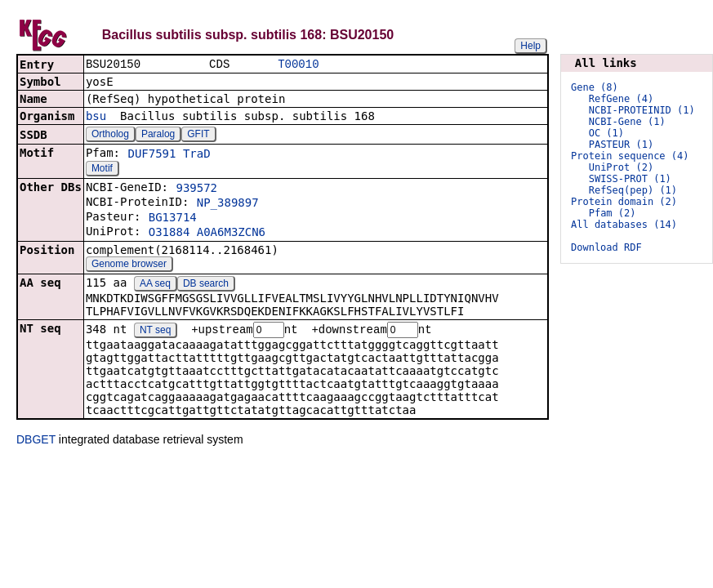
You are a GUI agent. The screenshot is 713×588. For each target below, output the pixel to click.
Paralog (158, 136)
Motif (102, 170)
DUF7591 (152, 155)
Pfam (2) (613, 213)
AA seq (155, 285)
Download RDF (606, 247)
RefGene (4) (621, 99)
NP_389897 (228, 204)
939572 (196, 189)
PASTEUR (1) (621, 145)
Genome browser (129, 265)
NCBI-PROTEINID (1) (642, 110)
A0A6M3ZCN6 (231, 234)
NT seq (155, 332)
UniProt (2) (621, 167)
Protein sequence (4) (630, 156)
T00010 (298, 65)
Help (530, 46)
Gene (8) (595, 87)
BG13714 (173, 219)
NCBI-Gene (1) (627, 122)
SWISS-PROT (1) (630, 179)
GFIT (198, 136)
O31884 (169, 234)
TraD (197, 155)
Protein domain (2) (624, 202)
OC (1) (606, 133)
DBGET (36, 442)
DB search (206, 285)
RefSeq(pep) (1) (633, 190)
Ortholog (110, 136)
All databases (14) (624, 225)
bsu (96, 118)
